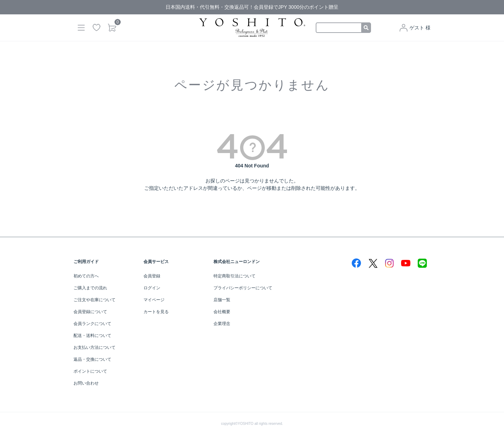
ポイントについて (90, 371)
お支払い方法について (94, 347)
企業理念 (222, 324)
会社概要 (222, 312)
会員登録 (152, 276)
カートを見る (156, 312)
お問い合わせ (86, 383)
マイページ (154, 300)
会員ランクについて (92, 324)
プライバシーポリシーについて (243, 288)
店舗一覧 (222, 300)
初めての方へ (86, 276)
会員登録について (90, 312)
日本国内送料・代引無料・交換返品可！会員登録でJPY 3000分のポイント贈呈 (252, 7)
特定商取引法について (234, 276)
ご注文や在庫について (94, 300)
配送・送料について (92, 336)
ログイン (152, 288)
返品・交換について (92, 359)
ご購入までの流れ (90, 288)
